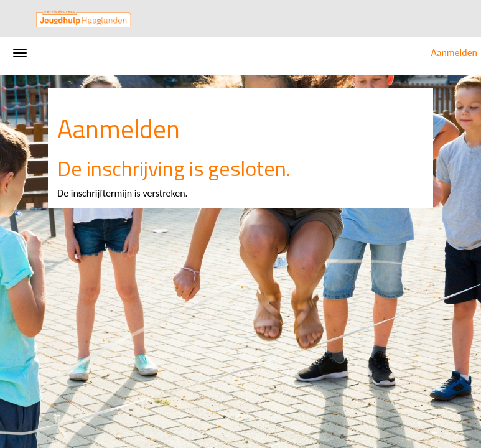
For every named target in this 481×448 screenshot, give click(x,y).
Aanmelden (454, 53)
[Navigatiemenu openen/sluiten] (20, 53)
